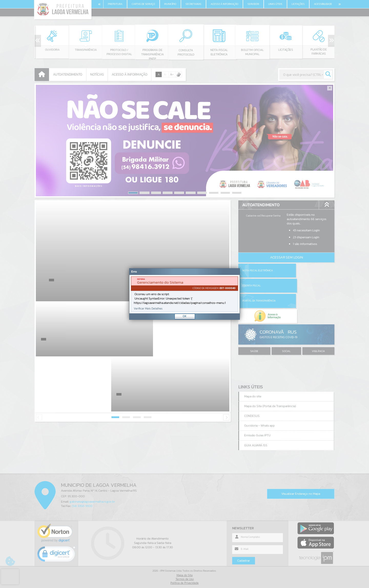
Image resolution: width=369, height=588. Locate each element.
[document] (184, 294)
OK (185, 316)
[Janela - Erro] (184, 294)
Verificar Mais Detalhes (148, 309)
